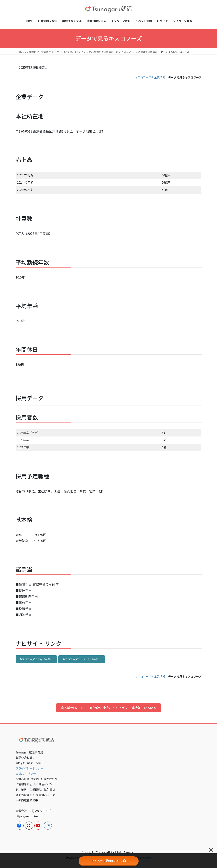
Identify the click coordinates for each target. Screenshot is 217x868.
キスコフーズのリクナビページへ (82, 659)
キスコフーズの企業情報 (150, 77)
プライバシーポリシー (30, 768)
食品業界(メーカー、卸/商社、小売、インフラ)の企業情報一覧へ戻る (108, 708)
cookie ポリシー (26, 774)
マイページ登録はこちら (109, 861)
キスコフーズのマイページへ (36, 659)
